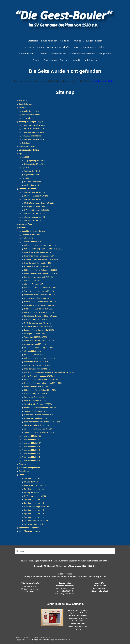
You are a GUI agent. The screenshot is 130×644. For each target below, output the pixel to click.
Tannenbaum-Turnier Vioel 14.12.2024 (39, 432)
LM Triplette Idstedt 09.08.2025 (37, 206)
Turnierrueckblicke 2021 (31, 443)
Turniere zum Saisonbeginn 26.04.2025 (40, 291)
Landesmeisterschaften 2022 (33, 221)
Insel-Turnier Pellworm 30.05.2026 (38, 263)
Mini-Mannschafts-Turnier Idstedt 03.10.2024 (42, 422)
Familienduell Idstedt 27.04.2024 (37, 365)
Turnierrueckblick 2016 (31, 461)
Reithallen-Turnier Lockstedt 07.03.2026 (40, 245)
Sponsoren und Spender (56, 60)
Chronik (37, 60)
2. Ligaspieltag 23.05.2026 (34, 164)
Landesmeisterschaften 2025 (33, 199)
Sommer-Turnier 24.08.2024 (35, 411)
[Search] (65, 551)
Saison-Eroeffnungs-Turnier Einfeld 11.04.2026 (43, 249)
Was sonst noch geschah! (82, 54)
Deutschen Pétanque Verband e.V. (66, 576)
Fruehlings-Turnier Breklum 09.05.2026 (40, 256)
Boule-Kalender (49, 41)
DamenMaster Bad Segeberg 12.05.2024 (40, 376)
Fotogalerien (104, 54)
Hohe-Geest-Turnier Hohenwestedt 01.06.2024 (43, 383)
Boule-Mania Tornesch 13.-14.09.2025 (39, 341)
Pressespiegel (27, 118)
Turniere (43, 54)
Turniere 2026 (27, 238)
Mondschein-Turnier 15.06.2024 (37, 387)
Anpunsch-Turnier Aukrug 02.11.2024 (39, 429)
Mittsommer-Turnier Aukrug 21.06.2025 (40, 312)
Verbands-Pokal (27, 54)
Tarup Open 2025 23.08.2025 (35, 337)
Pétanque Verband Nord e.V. (36, 576)
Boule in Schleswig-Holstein (95, 576)
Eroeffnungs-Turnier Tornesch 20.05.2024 (41, 379)
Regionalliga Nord (32, 175)
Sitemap (49, 637)
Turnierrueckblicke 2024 (31, 351)
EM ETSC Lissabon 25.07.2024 (36, 401)
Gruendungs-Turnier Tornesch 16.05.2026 (41, 259)
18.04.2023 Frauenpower (31, 136)
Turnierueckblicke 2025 (31, 281)
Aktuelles (65, 41)
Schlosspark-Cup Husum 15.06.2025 (39, 309)
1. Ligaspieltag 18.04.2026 (34, 161)
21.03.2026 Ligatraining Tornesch (35, 125)
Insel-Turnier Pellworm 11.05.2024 (38, 369)
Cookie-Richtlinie (39, 637)
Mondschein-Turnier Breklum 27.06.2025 (41, 316)
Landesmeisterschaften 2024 (33, 214)
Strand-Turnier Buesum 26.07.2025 (38, 327)
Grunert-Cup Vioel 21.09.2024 (36, 418)
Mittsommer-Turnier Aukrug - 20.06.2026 (41, 270)
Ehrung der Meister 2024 (34, 482)
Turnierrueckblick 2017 (31, 457)
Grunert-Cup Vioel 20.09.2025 (36, 344)
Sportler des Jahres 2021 (34, 500)
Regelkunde (26, 143)
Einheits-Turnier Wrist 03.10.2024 (37, 425)
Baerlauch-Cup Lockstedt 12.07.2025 (39, 319)
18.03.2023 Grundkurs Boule (33, 139)
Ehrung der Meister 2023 (34, 492)
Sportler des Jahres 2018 (34, 503)
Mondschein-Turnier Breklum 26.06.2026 (41, 274)
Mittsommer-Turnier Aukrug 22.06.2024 (40, 390)
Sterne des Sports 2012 (34, 524)
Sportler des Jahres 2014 (34, 517)
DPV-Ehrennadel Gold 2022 (35, 496)
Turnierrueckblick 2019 (31, 450)
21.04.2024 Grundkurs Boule (33, 132)
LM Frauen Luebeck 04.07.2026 (36, 196)
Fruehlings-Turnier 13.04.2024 (36, 362)
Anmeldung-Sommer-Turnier (33, 231)
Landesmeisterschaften (93, 47)
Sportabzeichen (58, 54)
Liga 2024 (25, 178)
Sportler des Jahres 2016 (34, 514)
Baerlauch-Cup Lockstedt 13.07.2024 (39, 394)
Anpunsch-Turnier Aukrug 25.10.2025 (39, 348)
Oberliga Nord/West (32, 182)
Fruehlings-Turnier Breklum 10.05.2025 (40, 295)
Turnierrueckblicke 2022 (31, 440)
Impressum (19, 637)
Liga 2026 (25, 157)
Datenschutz (28, 637)
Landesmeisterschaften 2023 (33, 217)
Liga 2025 (25, 168)
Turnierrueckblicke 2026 (31, 242)
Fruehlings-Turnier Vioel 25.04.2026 (38, 252)
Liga (76, 47)
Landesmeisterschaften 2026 (33, 192)
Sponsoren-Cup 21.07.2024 (35, 397)
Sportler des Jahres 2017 (34, 510)
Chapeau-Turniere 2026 (31, 235)
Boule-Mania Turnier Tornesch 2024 (39, 415)
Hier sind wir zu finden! (31, 115)
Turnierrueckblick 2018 (31, 454)
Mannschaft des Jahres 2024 (36, 485)
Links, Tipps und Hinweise (85, 60)
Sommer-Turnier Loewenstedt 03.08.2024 (41, 408)
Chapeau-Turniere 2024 (34, 355)
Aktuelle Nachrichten (30, 111)
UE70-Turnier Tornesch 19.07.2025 (38, 323)
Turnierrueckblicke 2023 (31, 436)
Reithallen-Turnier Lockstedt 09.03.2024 (40, 358)
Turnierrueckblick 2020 (31, 447)
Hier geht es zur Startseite (102, 81)
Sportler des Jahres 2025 (34, 478)
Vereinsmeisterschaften (59, 47)
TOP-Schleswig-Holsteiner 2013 (37, 521)
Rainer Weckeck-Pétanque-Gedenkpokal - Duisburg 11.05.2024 (50, 372)
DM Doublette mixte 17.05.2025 (37, 210)
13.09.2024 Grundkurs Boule (33, 129)
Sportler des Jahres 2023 (34, 489)
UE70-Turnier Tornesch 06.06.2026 (38, 267)
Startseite (33, 41)
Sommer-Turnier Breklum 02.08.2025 (39, 330)
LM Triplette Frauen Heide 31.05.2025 (39, 203)
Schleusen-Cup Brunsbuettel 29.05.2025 (40, 302)
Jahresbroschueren (34, 47)
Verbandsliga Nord (32, 171)
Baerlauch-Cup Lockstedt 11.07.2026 (39, 277)
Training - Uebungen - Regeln (87, 41)
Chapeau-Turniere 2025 (34, 284)
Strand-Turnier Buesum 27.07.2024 (38, 404)
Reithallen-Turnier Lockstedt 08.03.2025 (40, 288)
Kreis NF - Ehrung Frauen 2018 (37, 507)
